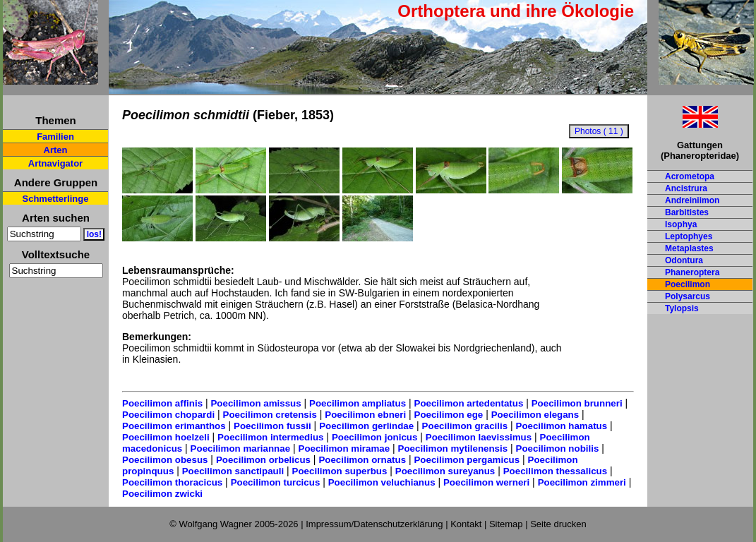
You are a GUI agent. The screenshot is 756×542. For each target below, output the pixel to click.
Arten (56, 150)
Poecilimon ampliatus (358, 403)
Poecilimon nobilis (558, 448)
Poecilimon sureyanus (445, 471)
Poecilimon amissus (256, 403)
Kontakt (466, 524)
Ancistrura (686, 188)
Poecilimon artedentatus (469, 403)
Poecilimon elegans (535, 415)
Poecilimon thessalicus (555, 471)
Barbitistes (687, 212)
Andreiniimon (692, 200)
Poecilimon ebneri (365, 415)
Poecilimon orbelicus (263, 460)
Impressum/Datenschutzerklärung (374, 524)
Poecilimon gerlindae (366, 426)
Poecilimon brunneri (577, 403)
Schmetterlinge (56, 199)
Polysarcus (688, 296)
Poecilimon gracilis (465, 426)
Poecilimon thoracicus (172, 482)
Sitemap (506, 524)
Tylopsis (682, 308)
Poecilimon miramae (344, 448)
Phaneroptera (692, 272)
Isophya (681, 224)
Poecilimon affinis (162, 403)
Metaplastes (689, 248)
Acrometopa (690, 176)
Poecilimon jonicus (374, 437)
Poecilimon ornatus (362, 460)
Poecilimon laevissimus (479, 437)
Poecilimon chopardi (168, 415)
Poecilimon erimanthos (174, 426)
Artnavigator (55, 163)
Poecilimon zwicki (162, 494)
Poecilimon (688, 284)
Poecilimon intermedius (270, 437)
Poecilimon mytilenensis (453, 448)
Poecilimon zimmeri (582, 482)
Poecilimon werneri (486, 482)
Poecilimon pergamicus (467, 460)
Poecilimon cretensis (270, 415)
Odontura (684, 260)
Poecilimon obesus (165, 460)
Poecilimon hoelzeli (166, 437)
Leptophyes (689, 236)
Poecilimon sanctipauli (233, 471)
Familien (55, 137)
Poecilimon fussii (272, 426)
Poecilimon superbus (340, 471)
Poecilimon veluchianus (382, 482)
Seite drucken (558, 524)
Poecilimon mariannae (240, 448)
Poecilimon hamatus (562, 426)
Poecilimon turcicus (276, 482)
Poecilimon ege (449, 415)
